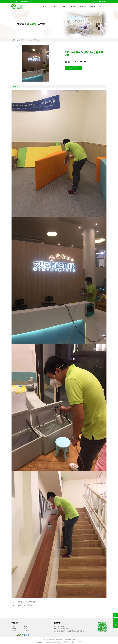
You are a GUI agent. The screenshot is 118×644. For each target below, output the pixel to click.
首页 (13, 40)
